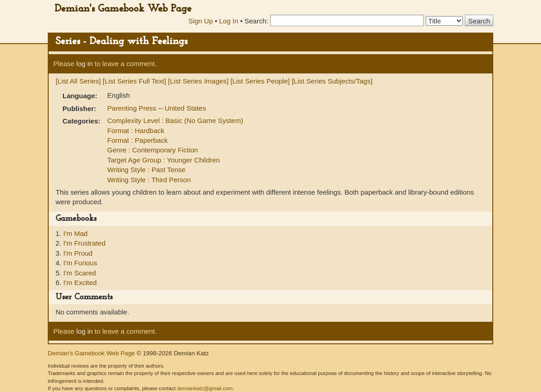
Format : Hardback (136, 131)
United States (186, 108)
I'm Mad (76, 233)
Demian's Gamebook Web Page (123, 9)
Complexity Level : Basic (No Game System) (175, 120)
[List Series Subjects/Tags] (332, 81)
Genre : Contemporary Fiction (153, 150)
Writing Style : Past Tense (147, 170)
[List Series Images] (198, 81)
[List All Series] (78, 81)
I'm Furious (80, 263)
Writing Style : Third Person (149, 180)
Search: (256, 21)
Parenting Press (133, 108)
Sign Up (200, 21)
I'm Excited (80, 283)
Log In (229, 21)
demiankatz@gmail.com (205, 388)
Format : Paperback (138, 140)
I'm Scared (80, 273)
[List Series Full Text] (135, 81)
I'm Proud (78, 253)
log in (85, 64)
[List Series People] (260, 81)
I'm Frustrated (85, 243)
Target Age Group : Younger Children (164, 160)
